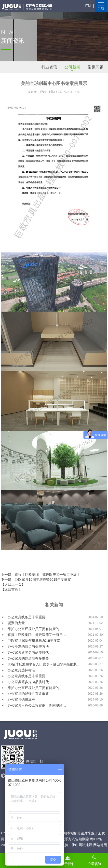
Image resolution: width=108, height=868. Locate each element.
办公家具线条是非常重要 (27, 617)
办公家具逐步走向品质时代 (28, 652)
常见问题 (95, 67)
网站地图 (100, 845)
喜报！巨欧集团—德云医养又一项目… (37, 635)
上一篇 (40, 575)
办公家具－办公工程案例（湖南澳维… (37, 705)
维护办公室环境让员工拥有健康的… (35, 629)
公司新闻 (72, 67)
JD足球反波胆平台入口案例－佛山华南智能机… (44, 664)
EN (88, 6)
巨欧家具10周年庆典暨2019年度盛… (36, 641)
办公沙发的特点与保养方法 (28, 647)
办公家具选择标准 (21, 670)
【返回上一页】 (13, 584)
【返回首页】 (11, 589)
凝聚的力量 (16, 623)
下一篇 (36, 579)
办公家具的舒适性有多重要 (28, 658)
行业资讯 (49, 67)
